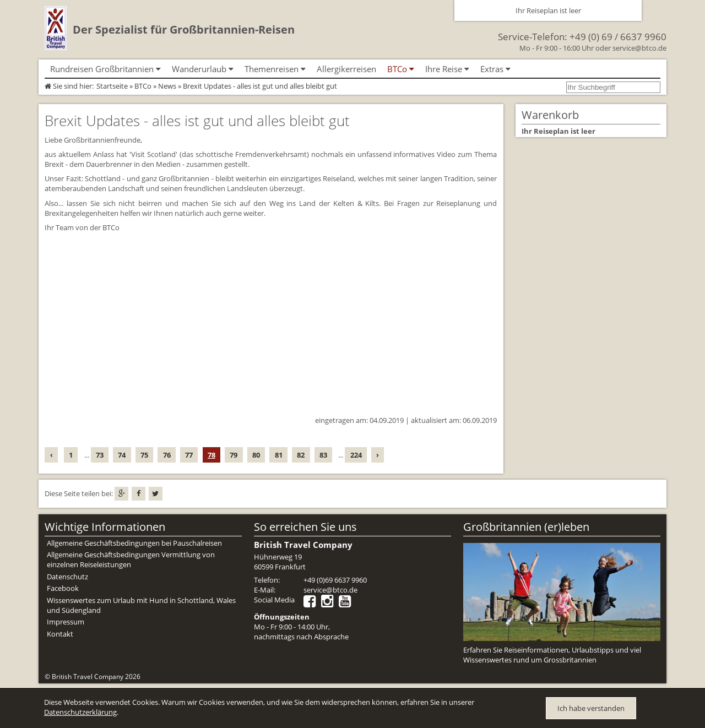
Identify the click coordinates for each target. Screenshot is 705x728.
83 (323, 455)
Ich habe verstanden (591, 708)
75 (144, 455)
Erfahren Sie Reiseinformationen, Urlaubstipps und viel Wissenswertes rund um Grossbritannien (552, 655)
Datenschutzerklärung (80, 712)
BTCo (143, 86)
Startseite (112, 86)
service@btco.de (639, 48)
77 (189, 455)
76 (167, 455)
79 (234, 455)
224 (356, 455)
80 (256, 455)
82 (301, 455)
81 (279, 455)
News (167, 86)
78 (211, 455)
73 (100, 455)
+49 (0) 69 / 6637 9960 (618, 37)
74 (122, 455)
